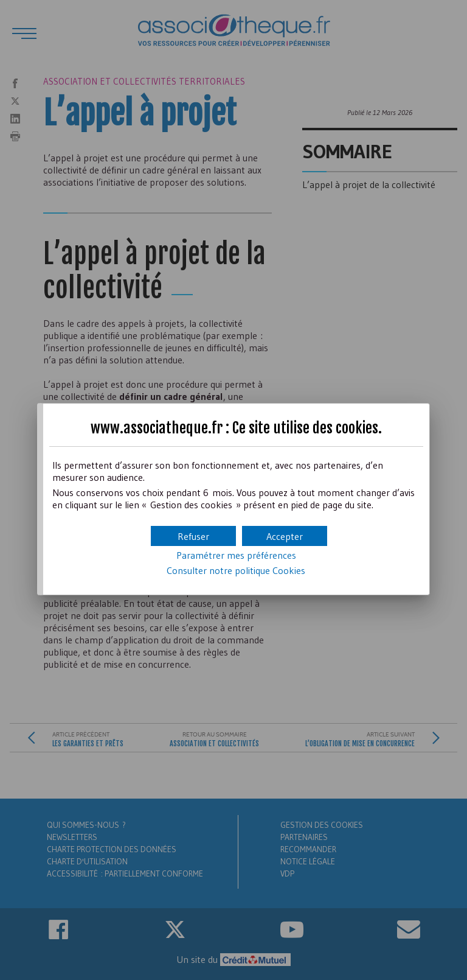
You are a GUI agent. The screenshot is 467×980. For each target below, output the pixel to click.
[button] (285, 536)
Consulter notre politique (236, 570)
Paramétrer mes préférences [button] (236, 555)
